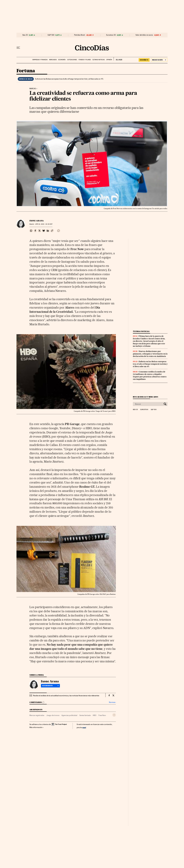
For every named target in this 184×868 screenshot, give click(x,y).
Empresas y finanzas (40, 60)
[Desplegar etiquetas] (114, 715)
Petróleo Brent (80, 35)
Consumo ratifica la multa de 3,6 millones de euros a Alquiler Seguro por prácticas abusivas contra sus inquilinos (150, 375)
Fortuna (26, 71)
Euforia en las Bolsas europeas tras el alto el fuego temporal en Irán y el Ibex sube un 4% (69, 79)
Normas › (112, 702)
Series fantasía (85, 715)
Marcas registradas (37, 715)
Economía (62, 60)
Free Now (102, 715)
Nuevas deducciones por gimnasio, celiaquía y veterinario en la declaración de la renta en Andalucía (150, 354)
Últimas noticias (99, 60)
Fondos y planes (85, 60)
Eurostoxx (144, 410)
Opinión (109, 60)
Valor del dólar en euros (144, 35)
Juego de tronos (53, 715)
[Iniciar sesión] (159, 60)
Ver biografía (50, 686)
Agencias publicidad (69, 715)
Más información (37, 727)
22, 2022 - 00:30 (44, 224)
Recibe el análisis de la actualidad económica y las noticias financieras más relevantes (66, 696)
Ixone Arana (37, 221)
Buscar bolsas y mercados (145, 397)
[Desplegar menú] (18, 48)
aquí (84, 727)
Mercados (53, 60)
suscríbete (144, 60)
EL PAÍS (118, 59)
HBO (95, 715)
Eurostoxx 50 (111, 35)
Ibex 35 (25, 35)
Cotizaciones (72, 60)
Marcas (33, 89)
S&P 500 (51, 35)
